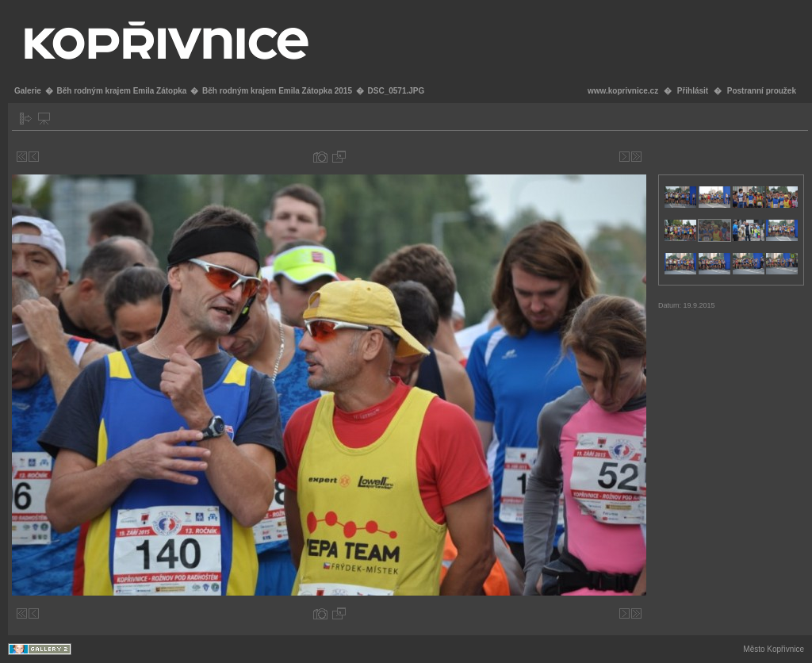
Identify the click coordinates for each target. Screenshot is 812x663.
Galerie (28, 91)
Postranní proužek (762, 91)
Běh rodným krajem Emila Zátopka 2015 (277, 91)
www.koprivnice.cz (623, 91)
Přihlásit (693, 91)
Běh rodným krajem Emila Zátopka (121, 91)
